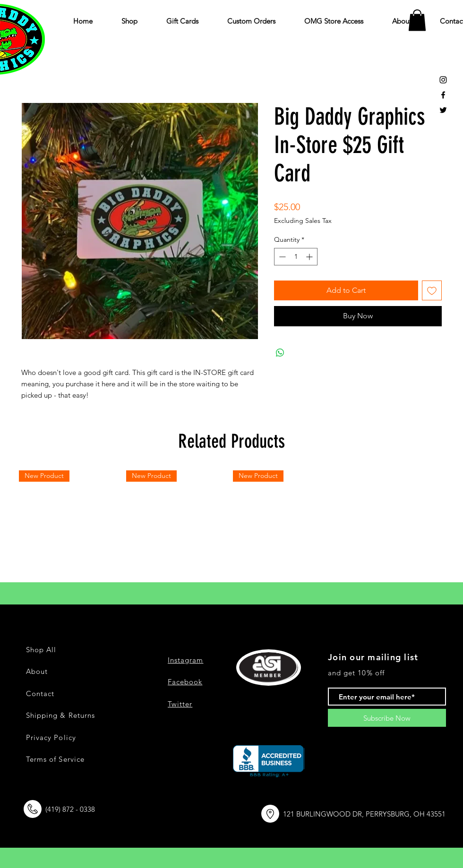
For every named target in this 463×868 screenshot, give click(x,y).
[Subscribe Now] (387, 718)
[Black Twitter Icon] (443, 110)
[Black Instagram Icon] (443, 80)
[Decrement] (281, 257)
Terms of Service (55, 759)
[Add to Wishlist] (432, 290)
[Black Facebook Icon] (443, 95)
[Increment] (310, 257)
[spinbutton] (296, 257)
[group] (231, 523)
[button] (417, 20)
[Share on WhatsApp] (280, 353)
